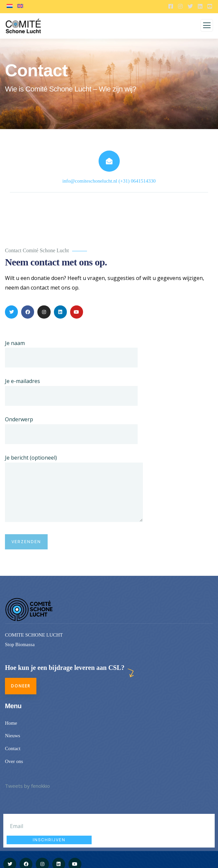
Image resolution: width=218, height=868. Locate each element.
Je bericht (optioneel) (74, 490)
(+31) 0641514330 (137, 181)
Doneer (21, 686)
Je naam (71, 354)
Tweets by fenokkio (27, 786)
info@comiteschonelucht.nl (90, 181)
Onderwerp (71, 430)
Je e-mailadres (71, 392)
